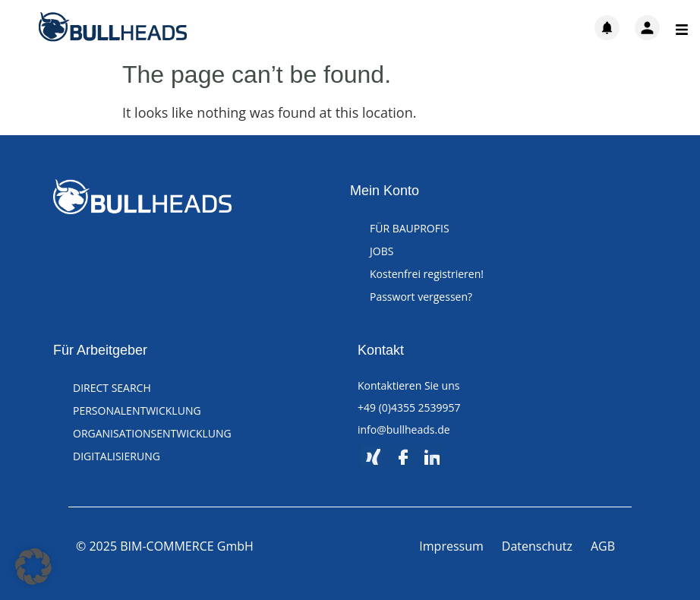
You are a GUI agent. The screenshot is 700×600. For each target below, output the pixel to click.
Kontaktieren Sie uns (408, 385)
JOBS (382, 251)
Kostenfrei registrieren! (427, 274)
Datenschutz (537, 546)
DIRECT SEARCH (112, 388)
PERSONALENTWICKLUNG (137, 411)
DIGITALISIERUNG (117, 456)
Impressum (451, 546)
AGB (603, 546)
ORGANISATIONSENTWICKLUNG (152, 433)
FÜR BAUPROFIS (410, 228)
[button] (33, 567)
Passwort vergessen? (421, 297)
